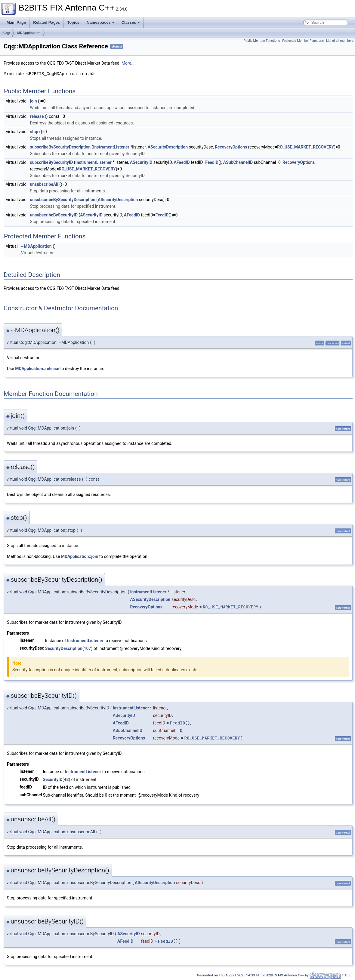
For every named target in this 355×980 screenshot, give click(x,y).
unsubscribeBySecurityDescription (63, 200)
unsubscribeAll (44, 184)
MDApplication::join (80, 556)
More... (128, 63)
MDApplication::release (37, 369)
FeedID (212, 162)
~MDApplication (36, 246)
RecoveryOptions (231, 147)
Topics (73, 22)
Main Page (16, 22)
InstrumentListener (111, 147)
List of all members (340, 41)
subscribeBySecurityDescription (60, 147)
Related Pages (46, 22)
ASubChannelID (238, 162)
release (37, 116)
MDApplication (29, 33)
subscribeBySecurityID (52, 162)
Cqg (6, 33)
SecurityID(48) (56, 779)
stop (34, 132)
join (34, 101)
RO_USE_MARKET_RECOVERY (306, 147)
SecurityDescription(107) (69, 648)
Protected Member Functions (303, 41)
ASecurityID (141, 162)
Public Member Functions (262, 41)
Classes (131, 22)
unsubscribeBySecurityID (54, 215)
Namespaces (100, 22)
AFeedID (182, 162)
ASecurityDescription (168, 147)
